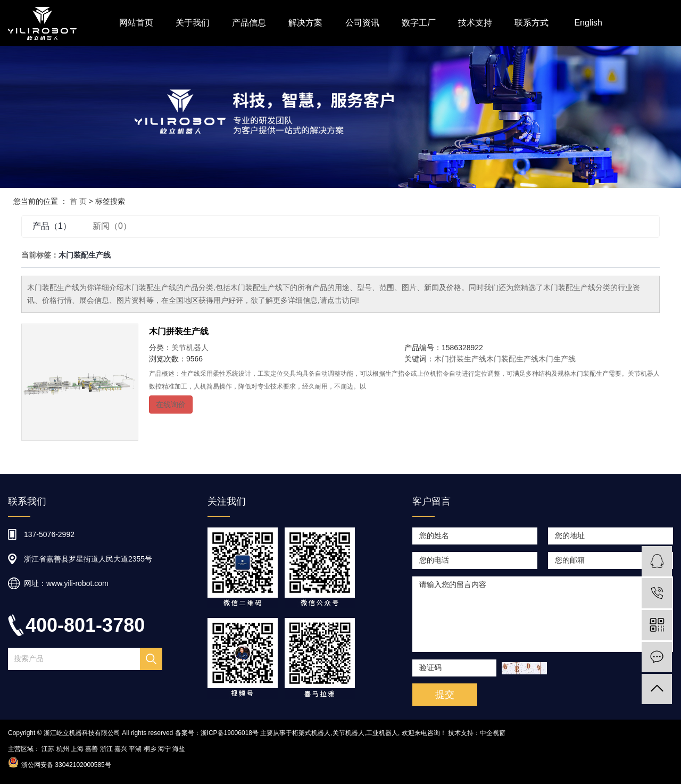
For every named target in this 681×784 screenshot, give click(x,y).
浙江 (106, 749)
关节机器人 (190, 348)
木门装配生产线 (512, 359)
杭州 (63, 749)
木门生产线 (557, 359)
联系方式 (531, 23)
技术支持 (475, 23)
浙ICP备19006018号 (230, 733)
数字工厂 (419, 23)
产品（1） (52, 226)
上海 (77, 749)
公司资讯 (362, 23)
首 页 (78, 201)
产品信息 (249, 23)
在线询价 (171, 405)
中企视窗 (493, 733)
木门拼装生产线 (179, 331)
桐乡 (150, 749)
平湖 (135, 749)
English (588, 23)
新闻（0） (112, 226)
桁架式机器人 (311, 733)
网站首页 (136, 23)
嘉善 (92, 749)
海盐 (179, 749)
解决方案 (305, 23)
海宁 (164, 749)
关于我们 (193, 23)
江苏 (48, 749)
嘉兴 (121, 749)
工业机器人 (382, 733)
